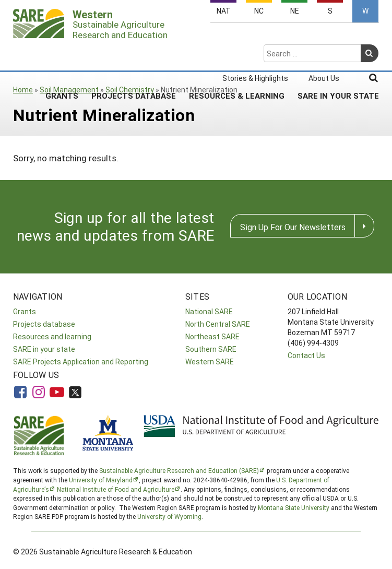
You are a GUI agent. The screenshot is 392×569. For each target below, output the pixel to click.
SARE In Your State (338, 55)
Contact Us (306, 355)
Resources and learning (52, 336)
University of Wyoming (169, 516)
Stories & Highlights (255, 38)
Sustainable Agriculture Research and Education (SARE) (179, 470)
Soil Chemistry (130, 90)
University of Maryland (101, 480)
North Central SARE (218, 324)
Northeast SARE (212, 336)
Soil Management (69, 90)
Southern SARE (211, 349)
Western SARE (210, 361)
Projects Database (134, 55)
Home (23, 90)
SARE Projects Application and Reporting (81, 361)
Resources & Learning (237, 55)
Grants (62, 55)
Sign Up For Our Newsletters (293, 227)
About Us (324, 38)
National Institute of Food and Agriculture (116, 489)
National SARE (209, 311)
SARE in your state (44, 349)
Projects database (44, 324)
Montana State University (294, 507)
